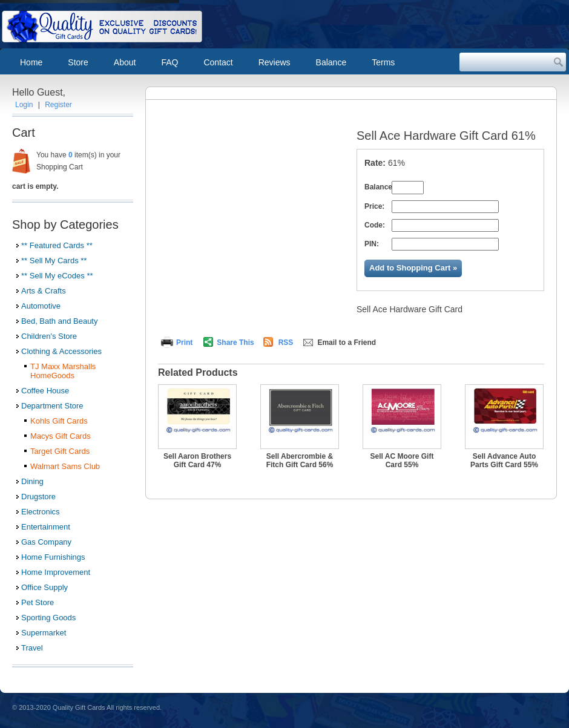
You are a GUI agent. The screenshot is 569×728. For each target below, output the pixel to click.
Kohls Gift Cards (59, 421)
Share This (235, 343)
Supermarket (44, 633)
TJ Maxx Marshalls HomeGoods (63, 371)
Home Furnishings (53, 557)
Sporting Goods (48, 618)
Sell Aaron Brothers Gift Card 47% (197, 461)
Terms (383, 62)
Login (24, 105)
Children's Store (49, 336)
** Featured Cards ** (57, 245)
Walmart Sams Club (65, 466)
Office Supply (44, 587)
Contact (218, 62)
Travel (32, 648)
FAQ (169, 62)
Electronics (41, 512)
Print (184, 343)
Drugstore (38, 497)
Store (78, 62)
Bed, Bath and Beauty (59, 321)
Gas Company (46, 542)
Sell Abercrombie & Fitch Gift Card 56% (300, 461)
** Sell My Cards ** (54, 261)
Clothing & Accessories (61, 351)
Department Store (52, 406)
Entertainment (46, 527)
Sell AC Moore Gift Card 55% (402, 461)
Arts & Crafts (44, 291)
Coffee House (45, 391)
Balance (331, 62)
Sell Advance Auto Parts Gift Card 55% (504, 461)
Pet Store (38, 602)
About (125, 62)
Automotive (41, 306)
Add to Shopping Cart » (413, 268)
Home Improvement (56, 572)
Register (58, 105)
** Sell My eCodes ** (57, 276)
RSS (286, 343)
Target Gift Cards (60, 451)
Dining (32, 481)
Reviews (275, 62)
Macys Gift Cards (61, 436)
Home (31, 62)
